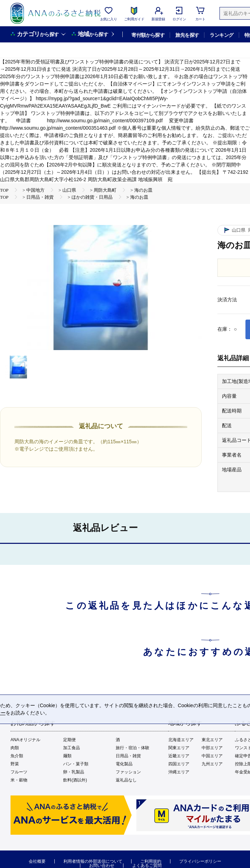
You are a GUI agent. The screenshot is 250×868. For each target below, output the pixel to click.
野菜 (15, 764)
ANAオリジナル (25, 740)
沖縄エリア (179, 772)
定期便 (69, 740)
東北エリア (212, 740)
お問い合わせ (102, 866)
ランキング (221, 35)
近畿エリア (179, 756)
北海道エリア (181, 740)
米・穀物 (19, 780)
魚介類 (17, 756)
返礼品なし (126, 780)
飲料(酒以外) (75, 780)
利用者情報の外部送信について (93, 861)
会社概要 (37, 861)
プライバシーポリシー (200, 861)
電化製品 (124, 764)
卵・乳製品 (74, 772)
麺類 (67, 756)
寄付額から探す (148, 35)
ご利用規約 (151, 861)
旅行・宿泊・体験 (133, 748)
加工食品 (72, 748)
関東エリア (179, 748)
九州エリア (212, 764)
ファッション (128, 772)
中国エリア (212, 756)
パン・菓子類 (76, 764)
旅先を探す (187, 35)
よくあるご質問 (147, 866)
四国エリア (179, 764)
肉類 (15, 748)
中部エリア (212, 748)
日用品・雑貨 (128, 756)
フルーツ (19, 772)
